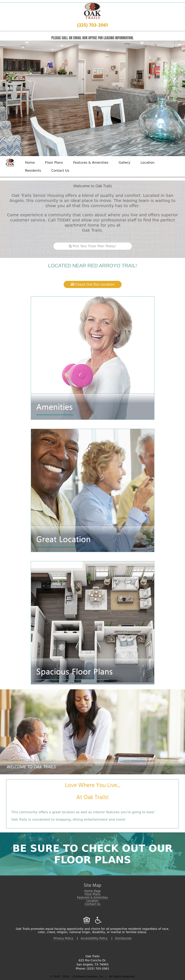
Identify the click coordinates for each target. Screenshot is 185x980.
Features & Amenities (91, 163)
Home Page (92, 891)
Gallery (125, 163)
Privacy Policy (63, 938)
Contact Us (60, 171)
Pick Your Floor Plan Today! (93, 246)
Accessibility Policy (94, 938)
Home (30, 163)
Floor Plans (54, 163)
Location (148, 163)
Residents (33, 171)
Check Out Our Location (93, 284)
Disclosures (123, 938)
